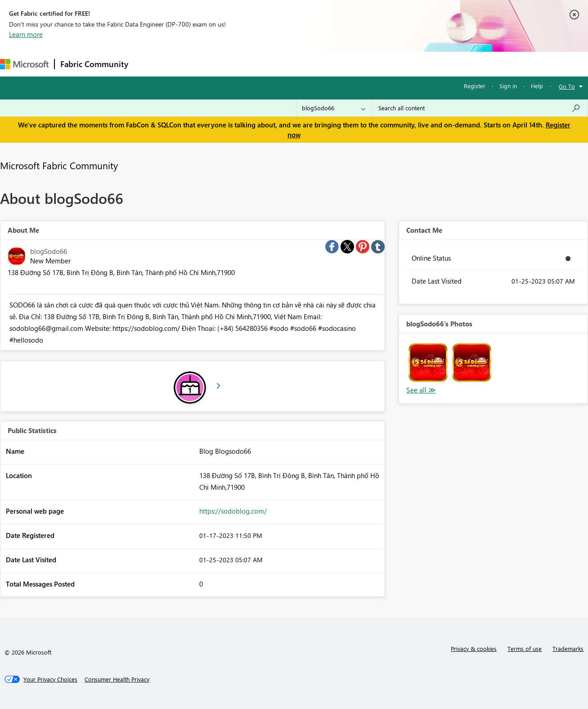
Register (475, 86)
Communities (265, 64)
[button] (428, 363)
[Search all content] (479, 108)
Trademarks (568, 648)
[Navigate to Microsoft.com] (24, 64)
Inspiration (188, 64)
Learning (340, 64)
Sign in (508, 86)
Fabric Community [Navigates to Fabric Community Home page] (94, 64)
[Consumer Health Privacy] (117, 679)
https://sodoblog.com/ (233, 511)
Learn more (26, 34)
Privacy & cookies (474, 648)
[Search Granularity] (334, 108)
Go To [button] (567, 86)
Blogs (305, 64)
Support (378, 64)
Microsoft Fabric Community (59, 165)
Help (537, 86)
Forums (149, 64)
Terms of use (525, 648)
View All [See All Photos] (421, 390)
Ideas (225, 64)
